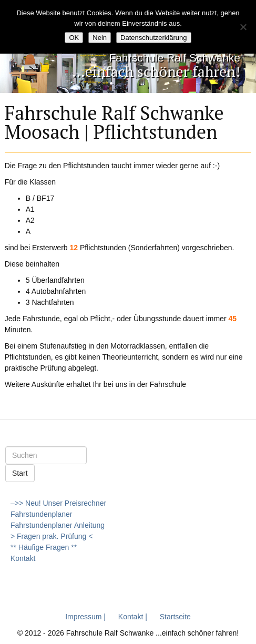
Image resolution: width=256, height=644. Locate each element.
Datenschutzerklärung (153, 38)
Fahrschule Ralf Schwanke (175, 58)
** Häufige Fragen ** (44, 547)
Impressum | (85, 617)
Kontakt (23, 558)
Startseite (175, 617)
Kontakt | (133, 617)
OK (74, 38)
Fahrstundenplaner (42, 514)
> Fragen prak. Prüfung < (52, 536)
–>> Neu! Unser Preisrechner (58, 503)
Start (20, 473)
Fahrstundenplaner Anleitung (58, 525)
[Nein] (243, 27)
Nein (100, 38)
